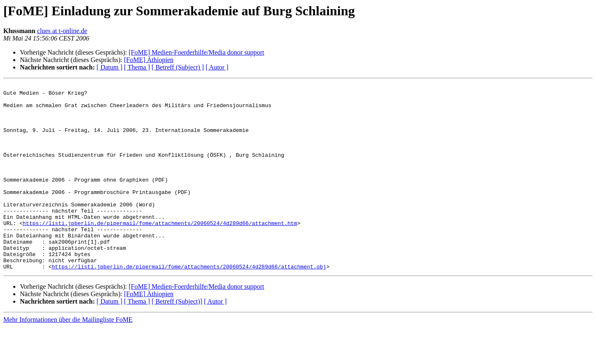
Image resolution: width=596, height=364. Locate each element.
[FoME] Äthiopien (149, 60)
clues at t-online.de (62, 31)
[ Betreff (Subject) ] (178, 67)
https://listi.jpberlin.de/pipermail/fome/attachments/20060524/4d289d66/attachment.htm (160, 251)
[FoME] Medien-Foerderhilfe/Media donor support (196, 52)
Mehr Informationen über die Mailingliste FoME (68, 357)
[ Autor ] (217, 67)
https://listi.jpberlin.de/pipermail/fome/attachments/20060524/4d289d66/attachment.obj (189, 304)
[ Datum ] (109, 67)
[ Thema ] (137, 67)
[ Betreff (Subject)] (177, 339)
